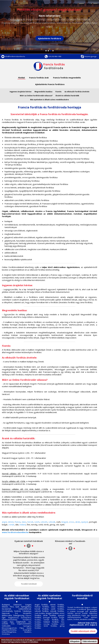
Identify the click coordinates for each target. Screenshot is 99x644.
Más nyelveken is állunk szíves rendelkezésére (49, 100)
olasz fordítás (57, 607)
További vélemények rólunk (83, 631)
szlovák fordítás (57, 611)
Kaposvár (6, 613)
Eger (4, 617)
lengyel (65, 522)
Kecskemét (6, 609)
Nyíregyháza (26, 607)
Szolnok (17, 611)
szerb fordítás (57, 609)
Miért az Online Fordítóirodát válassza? (36, 96)
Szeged (28, 605)
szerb (37, 522)
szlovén (44, 522)
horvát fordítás (42, 609)
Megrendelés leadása (43, 92)
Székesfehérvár (25, 609)
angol (4, 522)
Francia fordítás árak (39, 78)
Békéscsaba (7, 615)
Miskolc (5, 607)
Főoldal (21, 78)
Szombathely (7, 611)
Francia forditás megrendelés (67, 78)
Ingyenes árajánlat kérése (21, 92)
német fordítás (57, 605)
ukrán (78, 522)
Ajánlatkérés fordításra (49, 38)
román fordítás (51, 620)
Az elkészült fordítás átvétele (77, 92)
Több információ (89, 642)
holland (23, 525)
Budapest (6, 605)
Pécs (12, 607)
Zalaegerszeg (19, 615)
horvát (30, 522)
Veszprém (27, 613)
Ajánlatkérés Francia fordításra (50, 84)
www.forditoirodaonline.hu (15, 532)
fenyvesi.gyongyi (90, 56)
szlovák (52, 522)
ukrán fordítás (49, 615)
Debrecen (17, 605)
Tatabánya (27, 611)
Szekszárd (6, 626)
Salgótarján (21, 622)
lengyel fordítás (52, 613)
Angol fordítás (41, 605)
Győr (17, 607)
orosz (72, 522)
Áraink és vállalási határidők (67, 96)
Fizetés (58, 92)
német (11, 522)
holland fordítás (51, 622)
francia (18, 522)
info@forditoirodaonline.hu (15, 56)
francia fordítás (42, 607)
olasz (24, 522)
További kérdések (29, 584)
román (11, 525)
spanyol (84, 522)
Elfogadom (75, 642)
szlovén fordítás (42, 611)
